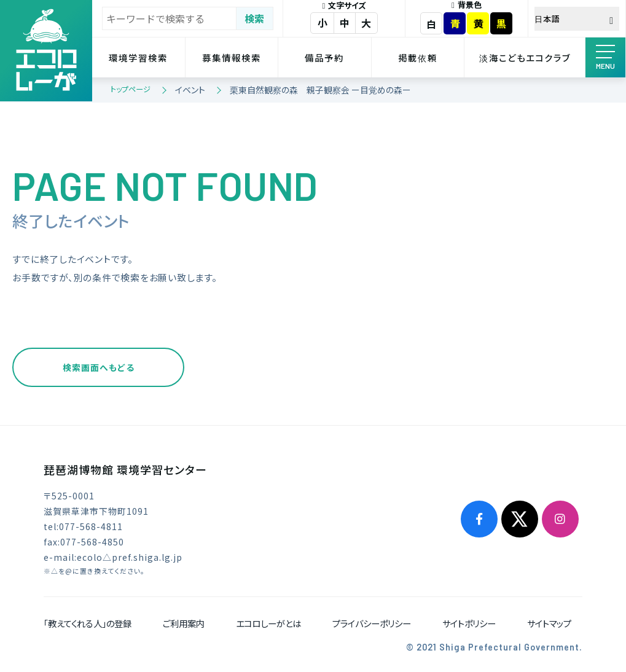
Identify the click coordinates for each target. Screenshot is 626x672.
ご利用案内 (184, 623)
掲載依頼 (418, 57)
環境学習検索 (138, 57)
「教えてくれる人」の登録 (88, 623)
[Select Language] (577, 19)
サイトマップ (549, 623)
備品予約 (324, 57)
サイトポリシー (469, 623)
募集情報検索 (232, 57)
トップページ (131, 89)
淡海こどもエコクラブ (525, 57)
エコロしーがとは (268, 623)
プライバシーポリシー (372, 623)
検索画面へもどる (99, 367)
